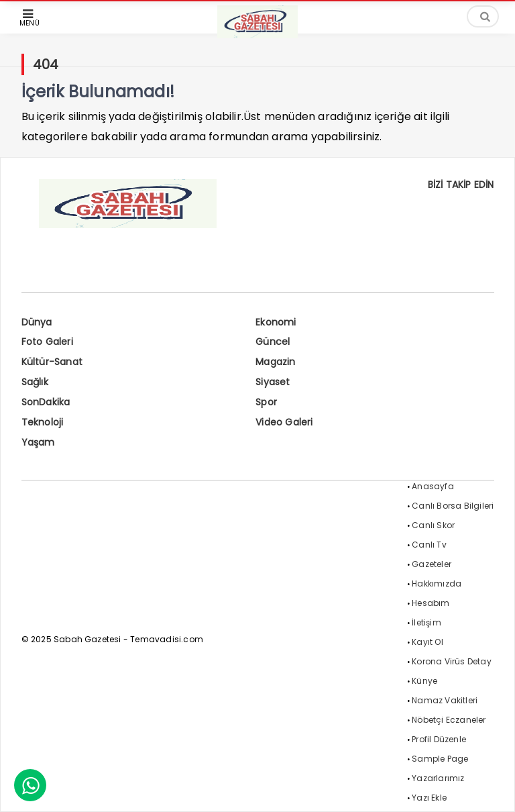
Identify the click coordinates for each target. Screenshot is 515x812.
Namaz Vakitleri (445, 700)
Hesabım (431, 603)
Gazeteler (432, 564)
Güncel (273, 342)
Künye (424, 681)
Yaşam (38, 442)
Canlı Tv (429, 545)
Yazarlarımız (438, 778)
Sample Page (440, 759)
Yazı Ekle (429, 798)
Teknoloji (43, 422)
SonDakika (46, 402)
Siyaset (273, 382)
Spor (266, 402)
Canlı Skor (433, 525)
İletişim (426, 622)
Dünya (37, 322)
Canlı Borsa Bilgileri (453, 506)
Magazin (275, 362)
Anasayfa (433, 486)
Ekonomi (276, 322)
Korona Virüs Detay (452, 661)
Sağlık (35, 382)
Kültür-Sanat (52, 362)
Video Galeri (284, 422)
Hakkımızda (437, 583)
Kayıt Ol (427, 642)
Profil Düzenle (439, 739)
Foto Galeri (47, 342)
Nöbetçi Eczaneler (449, 720)
